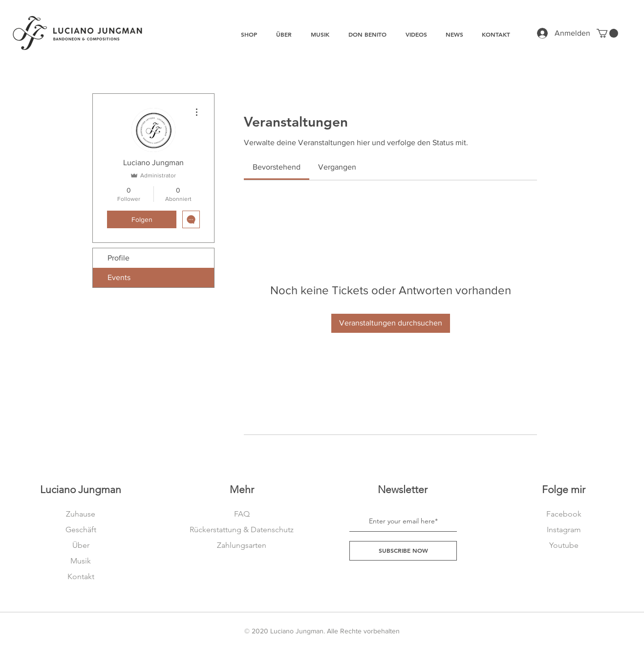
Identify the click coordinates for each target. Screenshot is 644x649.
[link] (277, 167)
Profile (118, 258)
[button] (607, 33)
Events (119, 277)
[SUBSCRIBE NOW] (403, 551)
